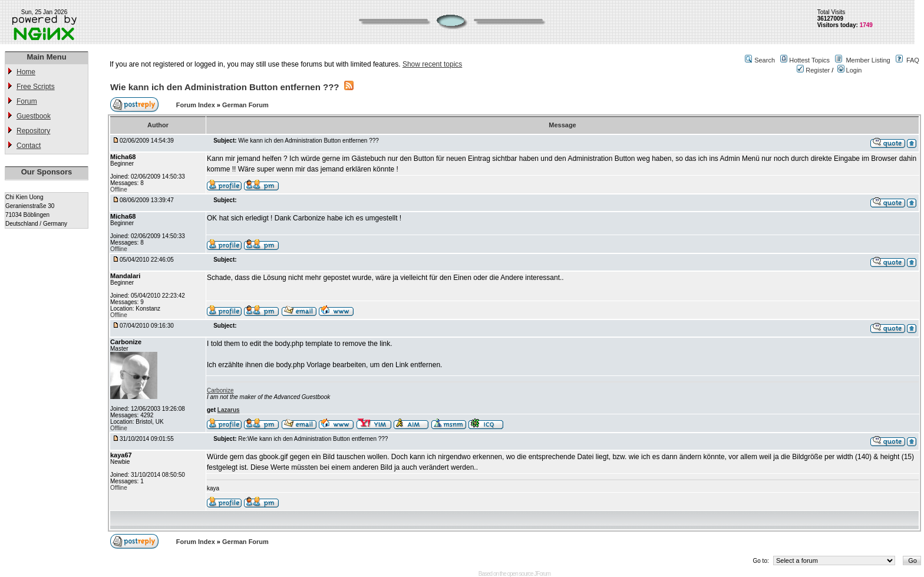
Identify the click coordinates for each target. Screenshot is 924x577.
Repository (33, 131)
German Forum (245, 105)
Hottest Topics (809, 60)
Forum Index (197, 105)
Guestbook (34, 116)
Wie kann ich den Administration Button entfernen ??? (225, 87)
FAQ (913, 60)
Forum (27, 101)
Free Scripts (36, 87)
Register (813, 70)
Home (26, 72)
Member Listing (868, 60)
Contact (29, 146)
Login (850, 70)
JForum (542, 574)
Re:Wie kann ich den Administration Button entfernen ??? (313, 439)
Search (765, 60)
